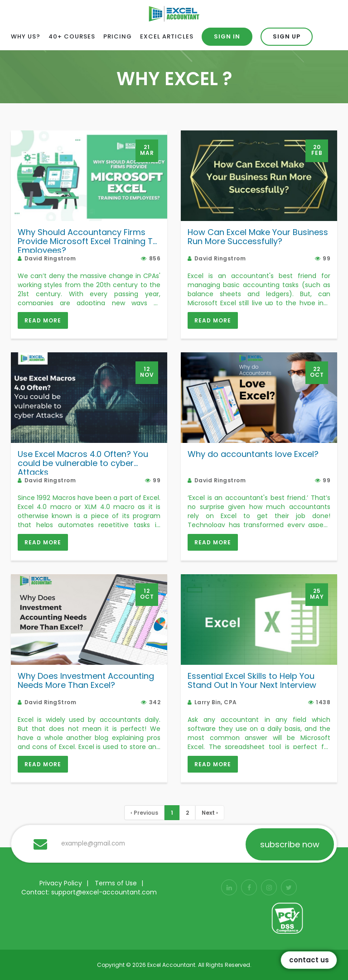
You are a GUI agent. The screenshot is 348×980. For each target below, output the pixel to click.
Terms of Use (116, 883)
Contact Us (309, 960)
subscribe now (290, 844)
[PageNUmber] (172, 813)
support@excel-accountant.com (104, 892)
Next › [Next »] (210, 813)
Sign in (227, 36)
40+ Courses (72, 36)
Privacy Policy (61, 883)
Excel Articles (167, 36)
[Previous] (144, 813)
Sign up (287, 36)
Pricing (118, 36)
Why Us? (26, 36)
